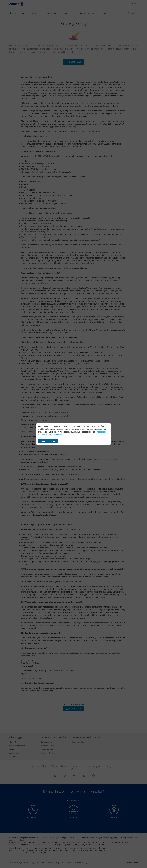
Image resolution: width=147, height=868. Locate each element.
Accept (43, 441)
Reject (53, 441)
